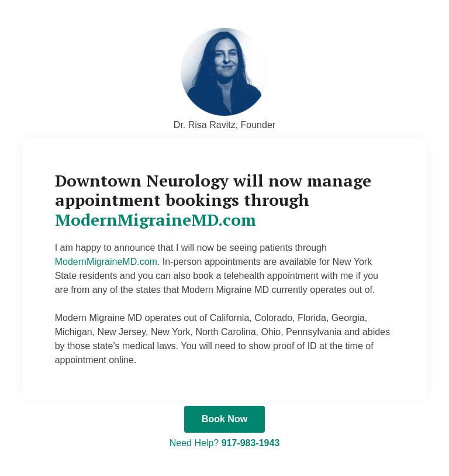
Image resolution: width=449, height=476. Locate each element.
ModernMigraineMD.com (156, 220)
